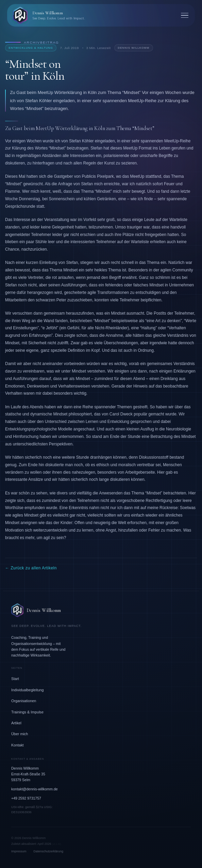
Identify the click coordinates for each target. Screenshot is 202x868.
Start (15, 679)
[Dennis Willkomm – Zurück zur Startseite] (48, 15)
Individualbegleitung (27, 690)
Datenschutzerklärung (49, 851)
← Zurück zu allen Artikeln (31, 568)
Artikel (16, 723)
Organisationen (24, 701)
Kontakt (18, 745)
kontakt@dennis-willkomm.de (35, 789)
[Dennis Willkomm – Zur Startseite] (101, 610)
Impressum (19, 851)
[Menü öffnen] (185, 15)
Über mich (20, 734)
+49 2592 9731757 (26, 798)
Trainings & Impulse (27, 712)
